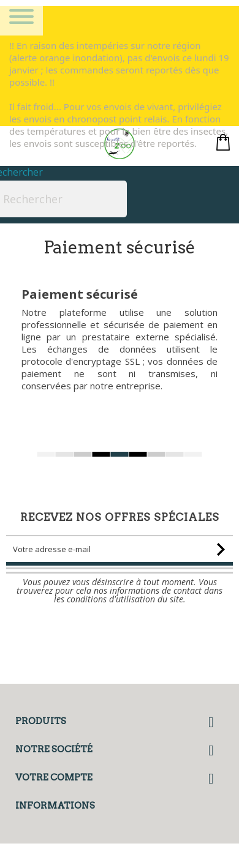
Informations (55, 806)
